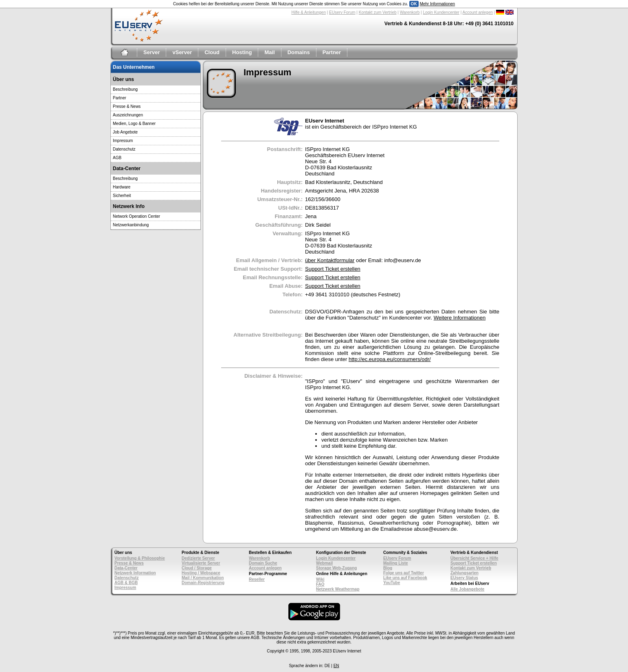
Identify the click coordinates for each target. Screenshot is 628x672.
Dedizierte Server (198, 558)
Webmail (324, 563)
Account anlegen (478, 12)
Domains (299, 52)
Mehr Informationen (437, 4)
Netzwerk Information (135, 573)
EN (336, 666)
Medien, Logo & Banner (134, 124)
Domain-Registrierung (203, 583)
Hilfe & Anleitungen (309, 12)
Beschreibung (125, 89)
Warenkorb (410, 12)
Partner (332, 52)
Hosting (242, 52)
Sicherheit (122, 196)
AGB (117, 158)
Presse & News (127, 106)
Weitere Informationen (460, 318)
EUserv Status (464, 578)
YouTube (392, 583)
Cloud (212, 52)
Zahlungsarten (464, 573)
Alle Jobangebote (467, 589)
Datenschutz (124, 149)
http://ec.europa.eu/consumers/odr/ (390, 359)
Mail (269, 52)
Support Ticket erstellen (333, 269)
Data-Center (126, 568)
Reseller (257, 579)
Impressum (123, 141)
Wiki (320, 579)
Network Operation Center (136, 216)
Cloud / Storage (197, 568)
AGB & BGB (126, 583)
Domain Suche (263, 563)
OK (414, 4)
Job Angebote (125, 132)
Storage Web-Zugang (336, 568)
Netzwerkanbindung (131, 225)
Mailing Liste (396, 563)
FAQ (320, 584)
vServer (182, 52)
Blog (388, 568)
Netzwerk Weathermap (338, 589)
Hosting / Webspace (201, 573)
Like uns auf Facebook (405, 578)
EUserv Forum (342, 12)
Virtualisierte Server (201, 563)
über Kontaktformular (330, 260)
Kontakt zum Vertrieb (378, 12)
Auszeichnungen (128, 115)
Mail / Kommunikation (203, 578)
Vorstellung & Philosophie (140, 558)
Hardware (122, 187)
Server (152, 52)
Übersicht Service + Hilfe (474, 558)
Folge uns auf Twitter (404, 573)
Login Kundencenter (441, 12)
